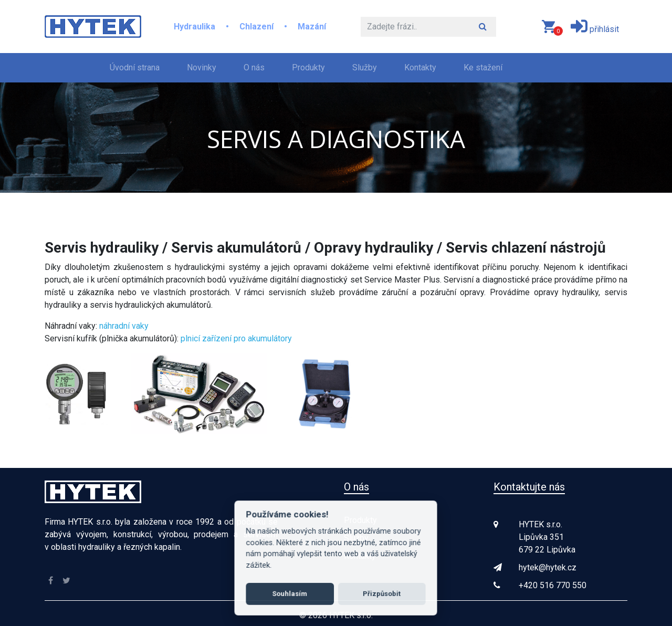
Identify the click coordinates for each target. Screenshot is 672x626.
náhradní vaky (124, 326)
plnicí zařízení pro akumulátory (236, 338)
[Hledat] (415, 27)
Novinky (202, 67)
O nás (254, 67)
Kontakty (420, 67)
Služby (365, 67)
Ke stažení (483, 67)
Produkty (308, 67)
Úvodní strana (137, 67)
